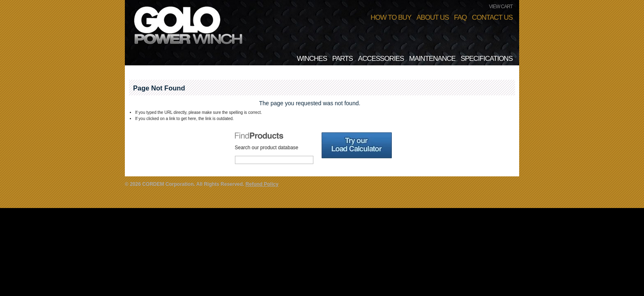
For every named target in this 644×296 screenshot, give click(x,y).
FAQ (460, 17)
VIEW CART (501, 7)
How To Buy (391, 17)
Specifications (487, 59)
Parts (343, 59)
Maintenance (432, 59)
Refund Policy (262, 184)
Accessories (381, 59)
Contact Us (492, 17)
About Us (433, 17)
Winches (312, 59)
